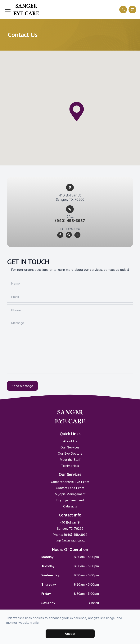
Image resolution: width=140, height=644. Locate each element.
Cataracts (70, 506)
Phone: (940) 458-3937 (70, 535)
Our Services (70, 447)
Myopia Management (70, 494)
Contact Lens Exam (70, 488)
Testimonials (70, 466)
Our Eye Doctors (70, 453)
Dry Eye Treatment (70, 500)
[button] (8, 10)
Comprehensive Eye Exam (70, 482)
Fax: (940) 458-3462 (70, 541)
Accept (70, 634)
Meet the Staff (70, 460)
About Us (70, 441)
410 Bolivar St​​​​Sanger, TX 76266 (70, 197)
